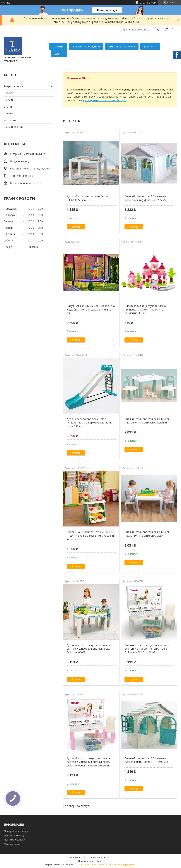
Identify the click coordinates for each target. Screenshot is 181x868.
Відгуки (8, 100)
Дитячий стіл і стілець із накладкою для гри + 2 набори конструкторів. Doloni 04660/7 (89, 649)
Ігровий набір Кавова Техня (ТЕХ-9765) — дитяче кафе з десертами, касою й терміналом (91, 536)
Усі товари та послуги (77, 806)
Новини (8, 113)
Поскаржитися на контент (91, 864)
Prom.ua (109, 857)
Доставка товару (14, 835)
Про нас (9, 93)
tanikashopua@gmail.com (26, 183)
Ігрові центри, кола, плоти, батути (104, 100)
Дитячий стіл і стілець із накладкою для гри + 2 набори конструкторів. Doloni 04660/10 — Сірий (147, 649)
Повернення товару (16, 831)
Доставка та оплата (122, 46)
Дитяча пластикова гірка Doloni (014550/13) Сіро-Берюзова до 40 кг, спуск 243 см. (89, 423)
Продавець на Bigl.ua (91, 861)
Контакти (150, 46)
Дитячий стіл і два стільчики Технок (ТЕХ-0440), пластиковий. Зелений (147, 421)
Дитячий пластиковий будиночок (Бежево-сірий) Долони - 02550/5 (145, 198)
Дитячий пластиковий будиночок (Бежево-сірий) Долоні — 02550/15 (146, 760)
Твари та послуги (15, 86)
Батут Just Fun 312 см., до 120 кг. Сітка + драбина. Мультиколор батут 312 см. (91, 309)
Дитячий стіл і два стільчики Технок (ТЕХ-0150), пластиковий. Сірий (147, 534)
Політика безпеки (15, 840)
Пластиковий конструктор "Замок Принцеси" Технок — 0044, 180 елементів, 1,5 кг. (146, 309)
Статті (8, 107)
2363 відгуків (148, 2)
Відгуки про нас (13, 127)
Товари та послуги (85, 46)
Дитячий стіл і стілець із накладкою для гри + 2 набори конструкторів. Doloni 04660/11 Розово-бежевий (89, 762)
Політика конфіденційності (123, 864)
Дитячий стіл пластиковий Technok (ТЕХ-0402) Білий (89, 198)
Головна (58, 46)
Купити (76, 227)
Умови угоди (11, 844)
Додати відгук (166, 30)
